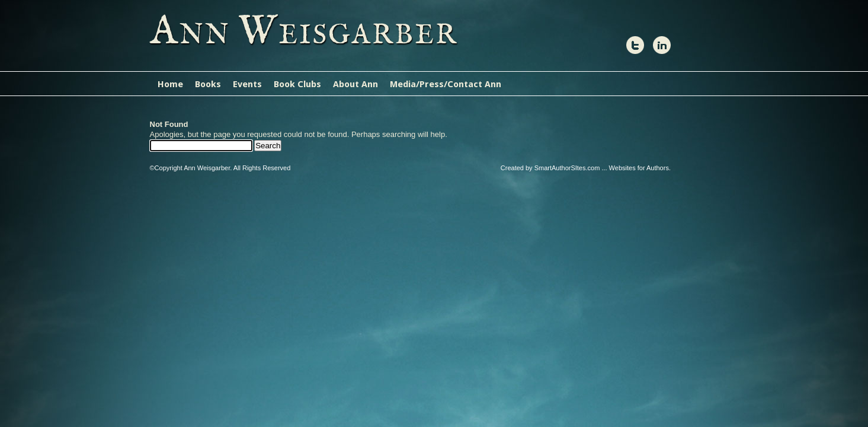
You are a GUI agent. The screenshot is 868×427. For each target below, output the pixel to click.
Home (170, 84)
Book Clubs (297, 84)
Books (208, 84)
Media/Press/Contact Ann (446, 84)
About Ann (355, 84)
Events (247, 84)
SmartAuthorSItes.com (567, 168)
